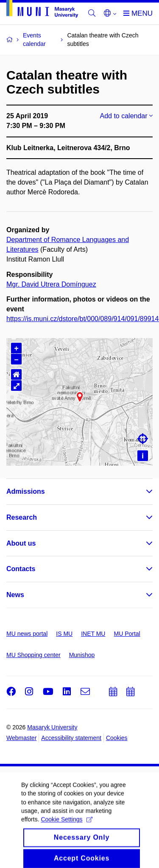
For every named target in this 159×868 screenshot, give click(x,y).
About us (21, 543)
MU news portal (27, 634)
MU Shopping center (33, 655)
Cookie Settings (66, 829)
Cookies (117, 738)
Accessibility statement (71, 738)
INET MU (93, 634)
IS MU (64, 634)
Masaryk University (52, 727)
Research (22, 517)
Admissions (26, 491)
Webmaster (21, 738)
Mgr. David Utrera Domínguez (51, 284)
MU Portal (127, 634)
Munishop (82, 655)
